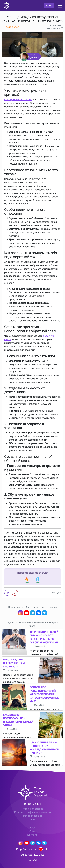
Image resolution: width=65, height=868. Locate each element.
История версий (32, 816)
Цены (32, 819)
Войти (49, 6)
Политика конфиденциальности (32, 812)
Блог (33, 828)
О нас (33, 831)
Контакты (33, 835)
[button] (60, 6)
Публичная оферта (33, 809)
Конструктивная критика (18, 99)
